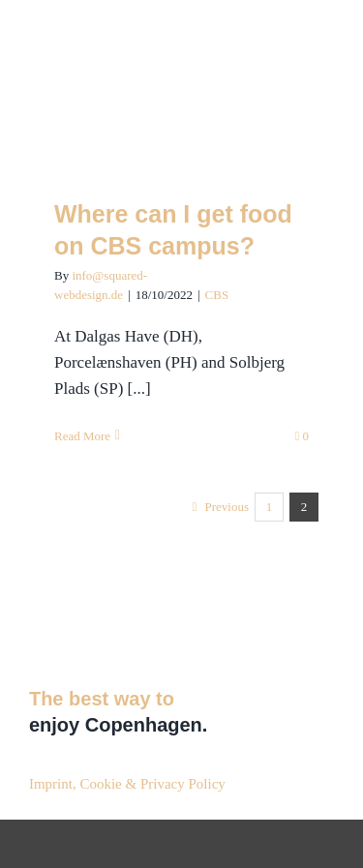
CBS (217, 295)
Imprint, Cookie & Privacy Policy (127, 784)
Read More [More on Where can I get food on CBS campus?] (82, 436)
